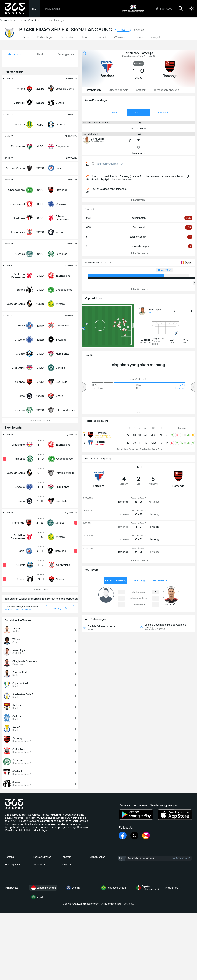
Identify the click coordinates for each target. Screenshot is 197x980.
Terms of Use (40, 864)
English (73, 888)
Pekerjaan (67, 864)
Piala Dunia (52, 9)
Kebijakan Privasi (42, 857)
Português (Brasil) (113, 888)
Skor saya (164, 8)
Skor (34, 9)
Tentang (10, 857)
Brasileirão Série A (28, 20)
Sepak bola (8, 20)
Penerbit (66, 857)
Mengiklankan (97, 857)
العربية (37, 897)
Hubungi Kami (13, 864)
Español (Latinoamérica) (147, 888)
